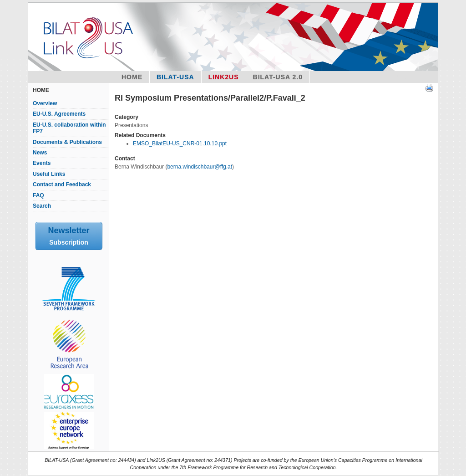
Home (132, 77)
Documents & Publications (67, 142)
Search (42, 206)
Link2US (224, 77)
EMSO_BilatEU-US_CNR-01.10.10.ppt (180, 143)
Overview (45, 103)
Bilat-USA (175, 77)
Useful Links (49, 174)
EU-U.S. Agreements (59, 114)
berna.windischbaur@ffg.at (200, 167)
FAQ (38, 195)
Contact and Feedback (62, 184)
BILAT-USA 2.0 (278, 77)
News (40, 153)
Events (42, 163)
